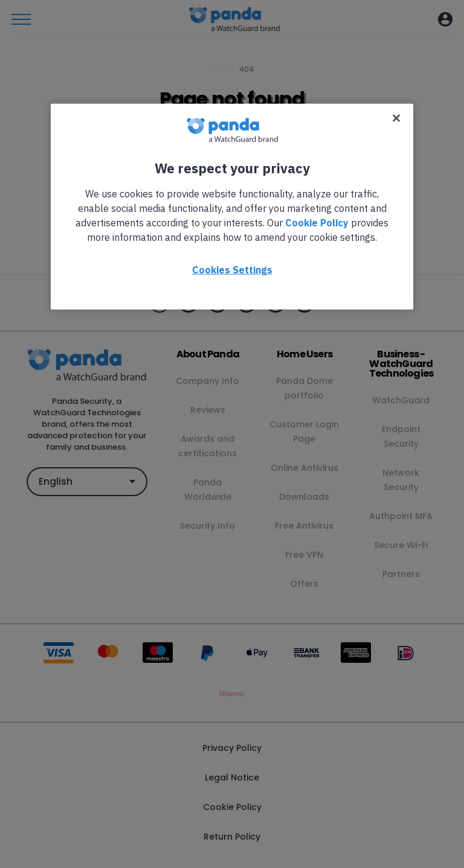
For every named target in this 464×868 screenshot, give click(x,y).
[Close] (396, 118)
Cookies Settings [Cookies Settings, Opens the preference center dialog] (232, 269)
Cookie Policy (317, 222)
